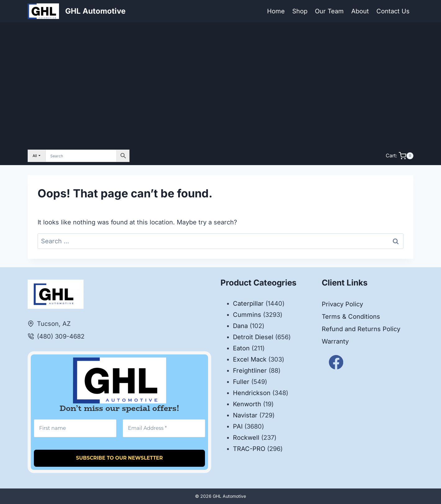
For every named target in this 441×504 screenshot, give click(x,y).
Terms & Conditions (351, 317)
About (360, 11)
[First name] (75, 428)
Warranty (335, 341)
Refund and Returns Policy (361, 329)
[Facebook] (336, 362)
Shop (300, 11)
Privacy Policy (342, 304)
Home (276, 11)
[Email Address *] (164, 428)
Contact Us (393, 11)
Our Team (329, 11)
